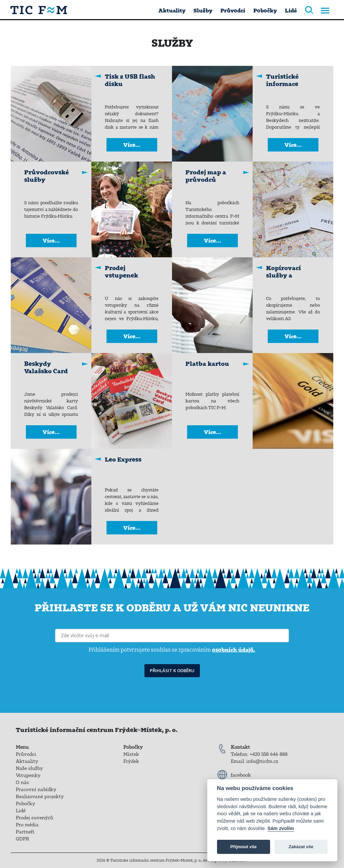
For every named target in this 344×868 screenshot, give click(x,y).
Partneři (25, 832)
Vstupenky (28, 775)
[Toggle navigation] (325, 11)
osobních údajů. (234, 650)
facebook (241, 775)
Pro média (27, 825)
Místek (131, 754)
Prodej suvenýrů (34, 818)
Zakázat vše (301, 847)
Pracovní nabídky (36, 789)
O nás (22, 782)
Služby (203, 10)
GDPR (23, 839)
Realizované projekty (40, 796)
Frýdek (131, 761)
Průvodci (233, 10)
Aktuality (172, 10)
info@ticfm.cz (262, 761)
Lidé (291, 10)
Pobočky (265, 10)
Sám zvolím (281, 828)
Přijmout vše (243, 847)
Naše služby (29, 768)
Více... (132, 145)
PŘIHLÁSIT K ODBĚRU (172, 670)
